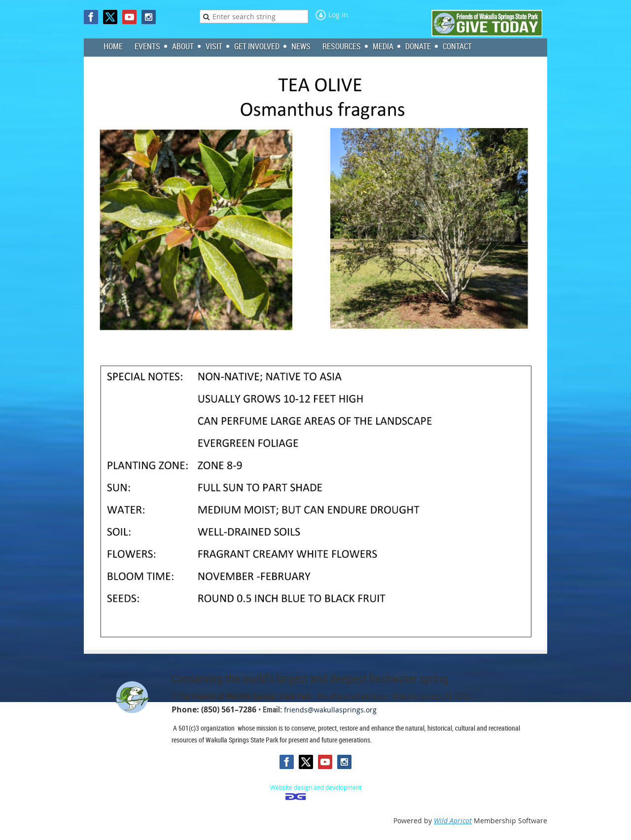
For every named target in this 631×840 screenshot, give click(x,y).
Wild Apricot (453, 821)
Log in (338, 15)
